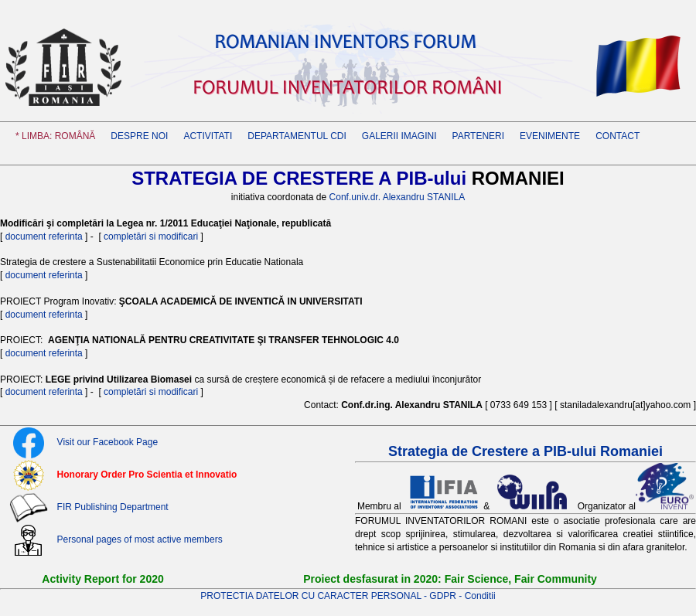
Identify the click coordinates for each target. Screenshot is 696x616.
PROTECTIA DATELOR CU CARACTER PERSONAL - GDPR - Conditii (348, 596)
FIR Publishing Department (113, 507)
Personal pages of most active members (140, 539)
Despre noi (139, 136)
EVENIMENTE (550, 136)
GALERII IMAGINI (399, 136)
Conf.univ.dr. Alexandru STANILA (397, 197)
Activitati (208, 136)
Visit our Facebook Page (108, 442)
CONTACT (618, 136)
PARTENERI (479, 136)
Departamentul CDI (297, 136)
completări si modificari (152, 237)
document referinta (44, 237)
